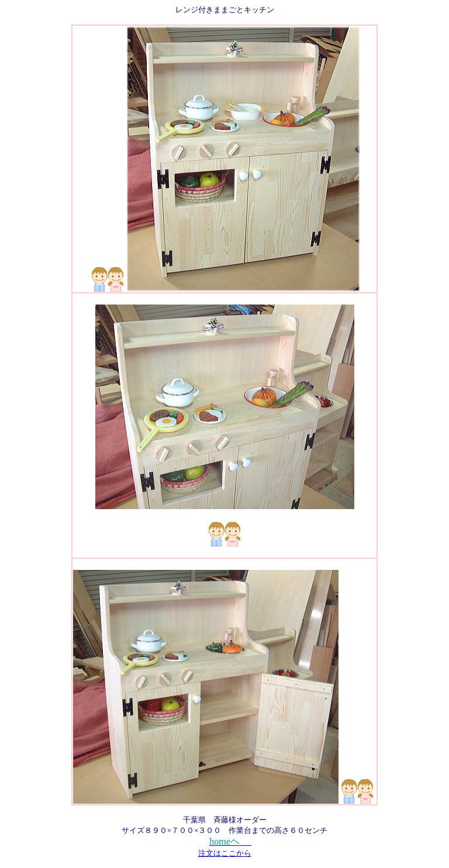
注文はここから (225, 853)
